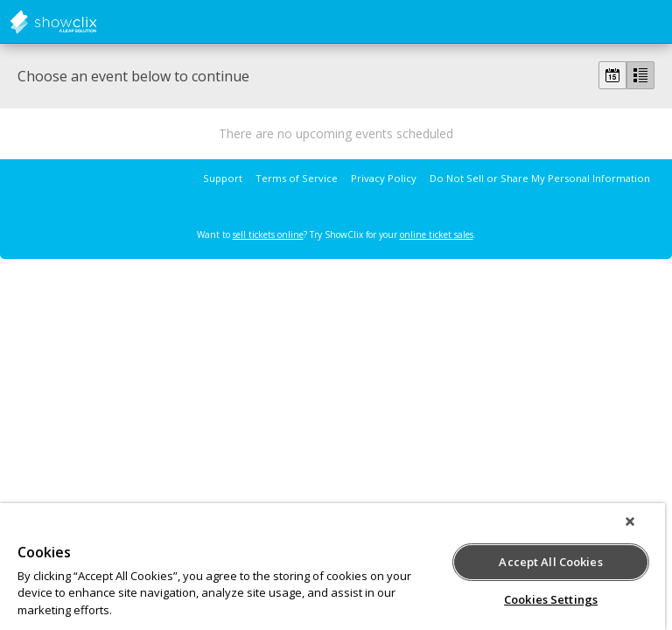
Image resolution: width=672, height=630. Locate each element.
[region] (332, 567)
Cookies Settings (551, 599)
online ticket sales (437, 234)
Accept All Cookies (550, 562)
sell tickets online (268, 234)
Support (223, 178)
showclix (96, 22)
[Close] (630, 521)
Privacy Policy (384, 178)
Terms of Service (297, 178)
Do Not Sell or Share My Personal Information (540, 178)
